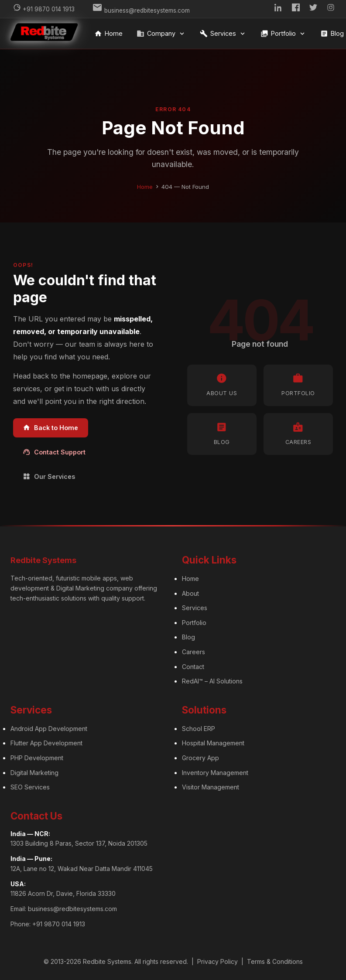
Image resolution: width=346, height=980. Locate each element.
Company (161, 34)
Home (108, 34)
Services (223, 34)
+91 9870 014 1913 (59, 924)
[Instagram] (331, 9)
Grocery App (200, 758)
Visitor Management (211, 787)
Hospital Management (213, 743)
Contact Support (54, 452)
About (190, 593)
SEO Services (30, 787)
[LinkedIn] (278, 9)
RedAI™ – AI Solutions (212, 681)
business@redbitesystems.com (72, 909)
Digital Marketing (34, 773)
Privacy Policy (218, 961)
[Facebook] (296, 9)
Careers (194, 652)
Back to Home (50, 428)
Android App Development (49, 729)
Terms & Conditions (275, 961)
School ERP (199, 729)
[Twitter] (313, 9)
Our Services (49, 476)
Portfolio (283, 34)
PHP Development (37, 758)
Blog (188, 637)
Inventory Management (215, 773)
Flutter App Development (46, 743)
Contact (193, 667)
